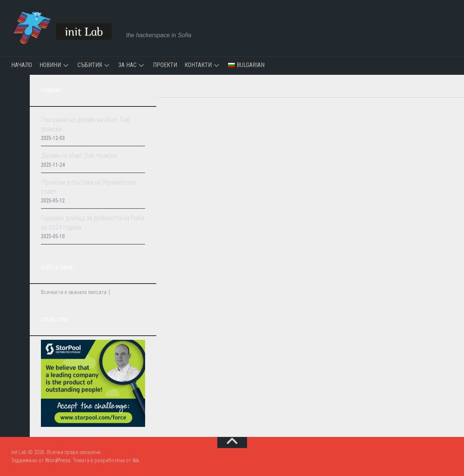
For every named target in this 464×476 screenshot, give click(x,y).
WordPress (58, 460)
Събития (90, 65)
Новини (50, 65)
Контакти (198, 65)
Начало (22, 65)
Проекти (165, 65)
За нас (127, 65)
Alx (136, 460)
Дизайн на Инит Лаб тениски (79, 155)
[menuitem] (246, 65)
